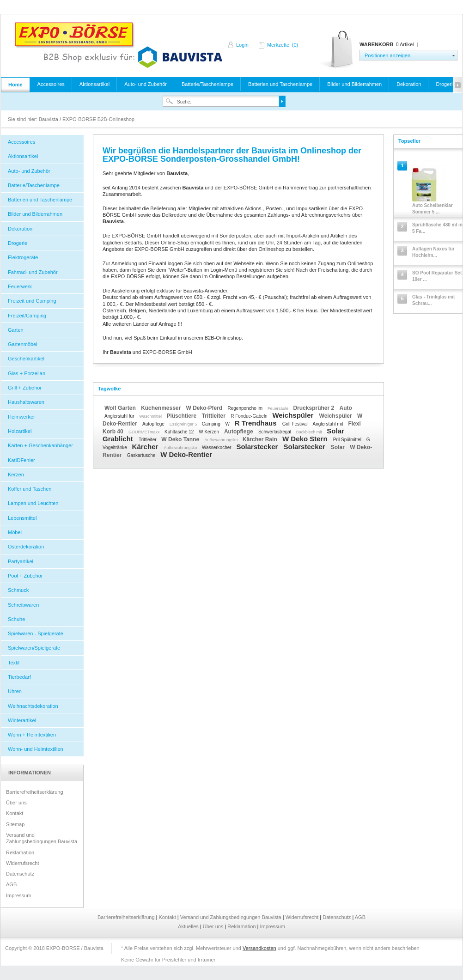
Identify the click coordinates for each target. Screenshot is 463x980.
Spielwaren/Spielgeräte (34, 648)
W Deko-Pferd (205, 408)
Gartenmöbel (23, 344)
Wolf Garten (121, 408)
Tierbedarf (19, 677)
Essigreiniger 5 (184, 424)
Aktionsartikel (94, 84)
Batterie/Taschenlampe (207, 84)
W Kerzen (210, 432)
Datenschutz (20, 874)
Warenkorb (337, 50)
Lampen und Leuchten (33, 503)
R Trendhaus (257, 423)
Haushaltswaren (26, 402)
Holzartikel (20, 431)
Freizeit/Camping (27, 316)
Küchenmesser (161, 408)
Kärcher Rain (261, 439)
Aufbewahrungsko (222, 440)
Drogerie (445, 84)
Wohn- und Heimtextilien (36, 749)
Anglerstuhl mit (329, 424)
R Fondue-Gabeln (250, 416)
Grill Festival (296, 424)
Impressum (18, 895)
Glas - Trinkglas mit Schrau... (433, 300)
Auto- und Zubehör (146, 84)
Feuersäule (279, 408)
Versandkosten (259, 948)
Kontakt (15, 813)
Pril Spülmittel (348, 440)
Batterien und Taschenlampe (280, 84)
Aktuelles (189, 926)
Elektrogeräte (23, 257)
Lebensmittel (22, 518)
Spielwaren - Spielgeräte (36, 633)
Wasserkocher (217, 447)
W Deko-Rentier (186, 454)
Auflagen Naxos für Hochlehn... (433, 252)
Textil (14, 663)
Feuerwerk (20, 286)
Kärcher (146, 447)
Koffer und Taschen (30, 489)
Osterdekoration (26, 547)
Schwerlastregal (275, 432)
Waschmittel (151, 416)
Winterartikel (22, 720)
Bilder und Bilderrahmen (354, 84)
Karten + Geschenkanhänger (40, 445)
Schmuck (18, 590)
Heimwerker (21, 417)
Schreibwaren (23, 605)
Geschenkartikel (26, 359)
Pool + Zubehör (25, 576)
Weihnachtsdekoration (33, 706)
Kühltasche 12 (180, 432)
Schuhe (16, 619)
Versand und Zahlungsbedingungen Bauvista (42, 838)
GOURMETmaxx (145, 432)
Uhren (15, 691)
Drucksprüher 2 (314, 408)
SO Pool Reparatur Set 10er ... (437, 276)
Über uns (16, 803)
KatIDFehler (21, 460)
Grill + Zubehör (25, 388)
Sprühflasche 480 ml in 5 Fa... (437, 228)
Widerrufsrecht (23, 863)
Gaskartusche (142, 455)
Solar (338, 447)
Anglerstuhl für (120, 416)
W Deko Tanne (181, 439)
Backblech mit (310, 432)
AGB (11, 884)
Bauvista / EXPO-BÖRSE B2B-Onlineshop (118, 45)
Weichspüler (294, 415)
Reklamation (20, 852)
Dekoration (409, 84)
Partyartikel (21, 561)
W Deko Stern (306, 439)
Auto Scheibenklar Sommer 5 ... (433, 209)
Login (242, 45)
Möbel (15, 532)
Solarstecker (258, 447)
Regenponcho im (246, 408)
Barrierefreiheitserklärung (35, 792)
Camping (212, 424)
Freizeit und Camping (32, 301)
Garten (16, 330)
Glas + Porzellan (27, 373)
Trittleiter (214, 416)
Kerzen (16, 475)
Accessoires (51, 84)
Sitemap (15, 824)
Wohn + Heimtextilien (32, 735)
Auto (345, 408)
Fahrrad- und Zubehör (33, 272)
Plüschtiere (182, 416)
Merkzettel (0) (283, 45)
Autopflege (154, 424)
